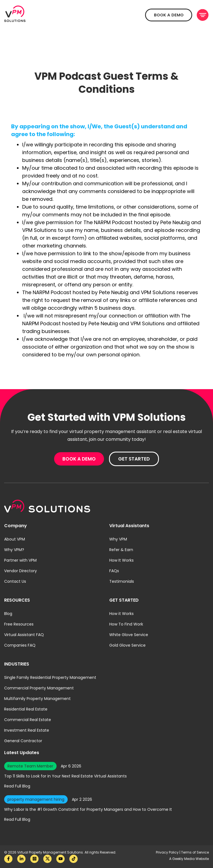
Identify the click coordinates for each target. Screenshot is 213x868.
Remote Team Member (30, 766)
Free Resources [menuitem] (19, 624)
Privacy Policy (168, 852)
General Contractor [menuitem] (23, 741)
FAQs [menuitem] (114, 571)
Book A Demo (166, 15)
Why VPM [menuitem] (118, 539)
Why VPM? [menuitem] (14, 550)
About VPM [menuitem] (15, 539)
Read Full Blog (17, 786)
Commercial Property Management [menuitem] (39, 688)
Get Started (134, 459)
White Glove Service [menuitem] (129, 635)
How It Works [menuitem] (121, 560)
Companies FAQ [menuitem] (20, 645)
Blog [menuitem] (8, 614)
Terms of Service (195, 852)
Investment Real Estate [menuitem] (27, 730)
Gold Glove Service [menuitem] (127, 645)
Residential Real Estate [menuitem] (26, 709)
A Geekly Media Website (189, 859)
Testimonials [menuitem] (122, 581)
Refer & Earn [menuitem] (121, 550)
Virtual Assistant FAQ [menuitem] (24, 635)
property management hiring (36, 799)
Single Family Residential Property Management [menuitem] (50, 677)
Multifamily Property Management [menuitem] (37, 699)
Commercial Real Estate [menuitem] (28, 720)
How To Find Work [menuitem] (126, 624)
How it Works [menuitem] (121, 614)
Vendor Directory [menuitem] (21, 571)
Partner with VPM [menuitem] (20, 560)
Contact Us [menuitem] (15, 581)
